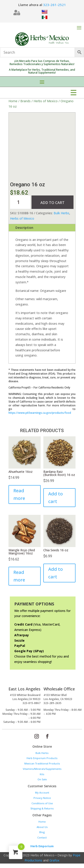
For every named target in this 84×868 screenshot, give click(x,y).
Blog (42, 832)
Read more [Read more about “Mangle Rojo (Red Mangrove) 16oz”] (19, 576)
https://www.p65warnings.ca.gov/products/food (40, 413)
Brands (25, 101)
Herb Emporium (42, 846)
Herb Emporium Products (42, 758)
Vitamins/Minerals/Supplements (42, 769)
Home (13, 101)
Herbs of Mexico (46, 101)
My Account (42, 793)
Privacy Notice (42, 798)
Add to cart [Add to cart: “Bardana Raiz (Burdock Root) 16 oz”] (56, 498)
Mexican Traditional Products (42, 763)
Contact (42, 837)
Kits (42, 774)
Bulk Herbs (61, 213)
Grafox (54, 860)
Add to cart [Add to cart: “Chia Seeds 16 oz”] (56, 573)
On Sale (42, 779)
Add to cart (52, 203)
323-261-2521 (55, 5)
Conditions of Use (42, 803)
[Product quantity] (20, 202)
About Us (42, 827)
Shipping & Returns (42, 808)
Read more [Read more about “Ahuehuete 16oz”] (19, 494)
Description (24, 228)
